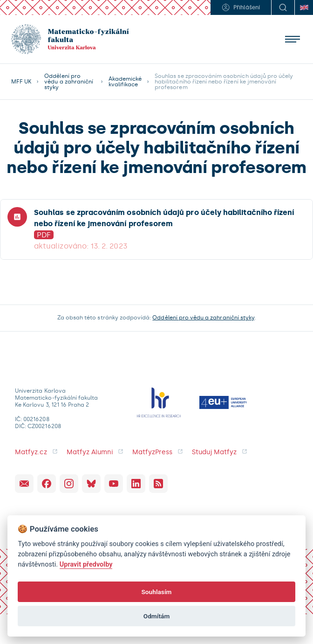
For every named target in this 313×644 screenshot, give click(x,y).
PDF (44, 235)
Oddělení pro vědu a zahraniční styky (69, 82)
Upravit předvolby (86, 564)
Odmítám (157, 616)
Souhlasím (156, 592)
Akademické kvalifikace (125, 82)
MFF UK (21, 82)
